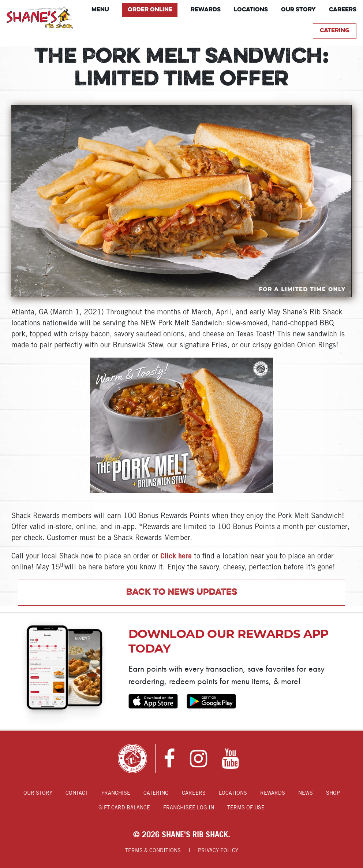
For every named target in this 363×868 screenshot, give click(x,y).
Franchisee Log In (189, 808)
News (306, 793)
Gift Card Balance (124, 808)
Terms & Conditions (153, 851)
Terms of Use (246, 808)
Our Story (298, 10)
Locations (251, 10)
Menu (100, 10)
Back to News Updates (182, 592)
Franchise (116, 793)
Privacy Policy (218, 851)
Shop (333, 793)
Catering (335, 31)
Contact (77, 793)
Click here (176, 556)
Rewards (206, 10)
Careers (343, 10)
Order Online (150, 10)
